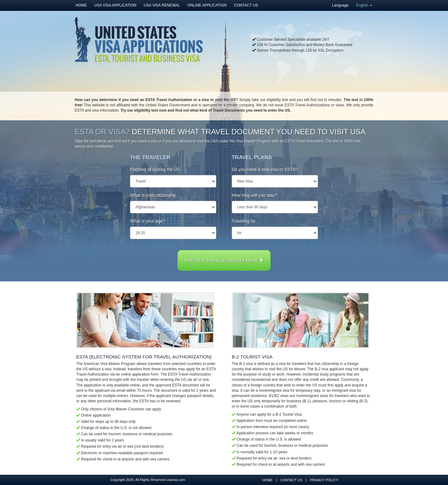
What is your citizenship (153, 195)
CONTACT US (246, 5)
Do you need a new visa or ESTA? (265, 169)
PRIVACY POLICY (324, 480)
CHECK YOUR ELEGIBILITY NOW (224, 260)
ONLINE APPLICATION (207, 5)
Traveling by (244, 221)
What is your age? (148, 221)
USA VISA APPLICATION (115, 5)
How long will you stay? (254, 195)
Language (340, 5)
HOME (81, 5)
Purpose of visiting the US (155, 169)
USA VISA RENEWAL (162, 5)
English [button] (364, 5)
